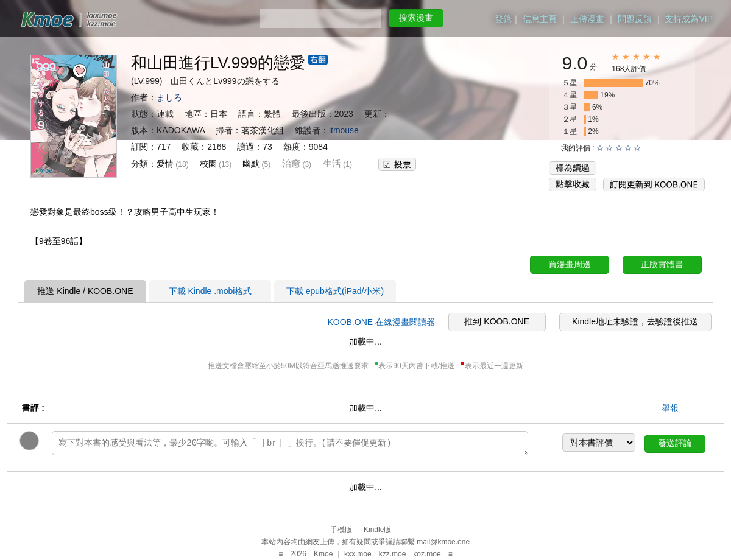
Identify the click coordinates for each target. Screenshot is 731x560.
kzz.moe (393, 554)
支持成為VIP (689, 19)
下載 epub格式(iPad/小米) (335, 291)
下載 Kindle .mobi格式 (210, 291)
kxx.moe (358, 554)
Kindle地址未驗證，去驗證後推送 (635, 321)
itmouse (344, 130)
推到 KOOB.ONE (497, 321)
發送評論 (675, 443)
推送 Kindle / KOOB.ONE (85, 291)
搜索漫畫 (416, 18)
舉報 (670, 408)
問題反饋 (635, 19)
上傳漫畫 (587, 19)
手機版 (341, 530)
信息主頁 (540, 19)
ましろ (169, 97)
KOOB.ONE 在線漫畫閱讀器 (381, 322)
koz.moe (427, 554)
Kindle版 (377, 530)
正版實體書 (662, 264)
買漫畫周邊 (570, 264)
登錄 (503, 19)
